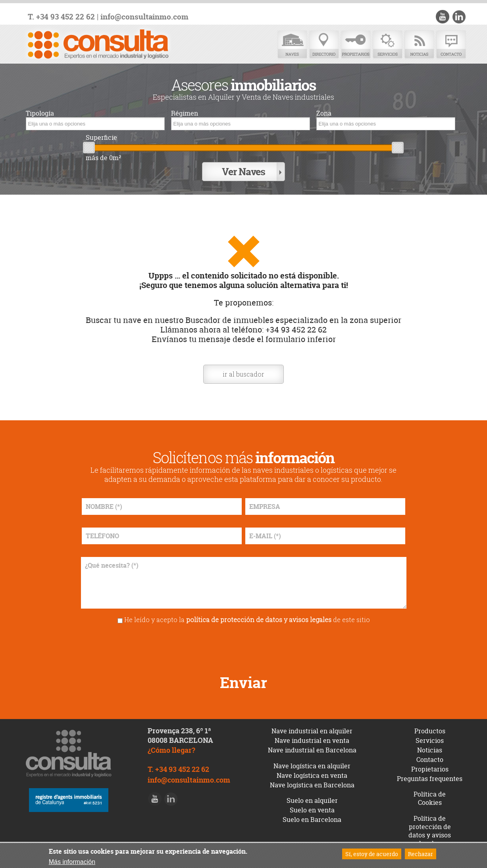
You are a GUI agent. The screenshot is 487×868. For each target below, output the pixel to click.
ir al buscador (243, 374)
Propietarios (356, 45)
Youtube (443, 17)
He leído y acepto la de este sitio (247, 620)
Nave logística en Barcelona (312, 785)
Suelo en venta (312, 810)
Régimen (185, 113)
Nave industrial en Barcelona (312, 750)
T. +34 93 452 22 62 (61, 17)
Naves (292, 45)
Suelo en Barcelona (312, 820)
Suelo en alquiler (312, 800)
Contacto (451, 45)
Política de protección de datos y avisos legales (430, 831)
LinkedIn (459, 17)
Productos (430, 731)
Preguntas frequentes (430, 779)
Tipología (40, 113)
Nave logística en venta (312, 775)
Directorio (324, 45)
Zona (324, 113)
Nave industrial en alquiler (312, 731)
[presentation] (244, 646)
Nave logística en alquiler (312, 766)
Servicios (387, 45)
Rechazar (421, 854)
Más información (72, 862)
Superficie (101, 138)
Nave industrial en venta (312, 740)
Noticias (419, 45)
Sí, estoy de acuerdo (372, 854)
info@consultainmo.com (144, 17)
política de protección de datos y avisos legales (259, 620)
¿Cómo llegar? (171, 750)
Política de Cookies (430, 798)
